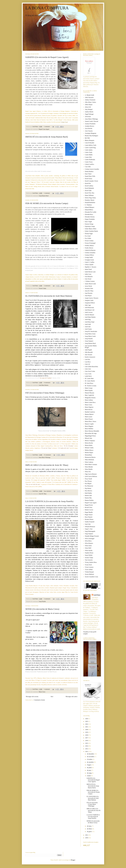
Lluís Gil (87, 364)
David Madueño (89, 188)
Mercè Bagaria (89, 426)
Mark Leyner (89, 417)
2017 (87, 738)
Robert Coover (89, 510)
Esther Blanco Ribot (91, 229)
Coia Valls (88, 167)
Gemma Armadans (90, 253)
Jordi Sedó (88, 324)
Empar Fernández (90, 219)
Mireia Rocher (89, 443)
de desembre (91, 754)
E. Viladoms (88, 205)
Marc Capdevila (89, 395)
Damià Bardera (89, 171)
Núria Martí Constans (91, 464)
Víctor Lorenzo (89, 567)
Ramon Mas (88, 498)
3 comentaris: (47, 599)
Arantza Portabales (90, 124)
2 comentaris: (47, 286)
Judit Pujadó (88, 350)
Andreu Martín (89, 112)
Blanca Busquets (90, 140)
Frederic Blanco (89, 246)
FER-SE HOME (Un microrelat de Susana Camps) (47, 203)
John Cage (88, 305)
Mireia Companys (90, 441)
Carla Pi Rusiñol (90, 143)
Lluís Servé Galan (90, 371)
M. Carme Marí (89, 378)
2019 (87, 732)
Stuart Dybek (89, 555)
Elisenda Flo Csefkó (91, 212)
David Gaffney (89, 186)
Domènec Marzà (90, 200)
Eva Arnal (88, 236)
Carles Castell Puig (90, 148)
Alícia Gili (88, 107)
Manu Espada (89, 390)
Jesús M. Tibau (43, 494)
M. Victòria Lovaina (91, 386)
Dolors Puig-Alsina (90, 198)
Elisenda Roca (89, 214)
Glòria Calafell (89, 265)
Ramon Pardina (89, 500)
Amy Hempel (89, 109)
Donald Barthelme (90, 202)
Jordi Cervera (89, 312)
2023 (87, 721)
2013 (87, 749)
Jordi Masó (97, 595)
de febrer (90, 829)
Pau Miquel (88, 484)
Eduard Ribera (89, 210)
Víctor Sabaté (89, 570)
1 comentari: (47, 127)
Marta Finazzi (89, 419)
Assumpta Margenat (91, 133)
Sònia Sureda (89, 550)
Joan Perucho (89, 293)
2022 (87, 724)
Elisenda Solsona (90, 217)
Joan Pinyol (88, 296)
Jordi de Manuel (89, 315)
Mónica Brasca (89, 450)
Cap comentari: (48, 491)
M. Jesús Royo (89, 383)
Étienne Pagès (89, 234)
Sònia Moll (88, 548)
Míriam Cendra (89, 448)
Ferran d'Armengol (90, 243)
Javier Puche (88, 286)
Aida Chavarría (89, 97)
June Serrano (89, 355)
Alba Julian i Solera (90, 102)
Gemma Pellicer (89, 255)
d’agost (89, 765)
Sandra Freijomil (90, 522)
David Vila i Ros (90, 193)
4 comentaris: (47, 383)
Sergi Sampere (89, 534)
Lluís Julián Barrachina (91, 367)
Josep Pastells (42, 601)
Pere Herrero (88, 491)
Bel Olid (87, 138)
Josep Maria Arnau (90, 334)
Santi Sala (88, 524)
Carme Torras (89, 162)
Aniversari (88, 117)
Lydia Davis (88, 376)
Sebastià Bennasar (90, 527)
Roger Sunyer (89, 515)
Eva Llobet (88, 238)
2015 (87, 743)
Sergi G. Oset (89, 529)
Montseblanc (89, 455)
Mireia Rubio (89, 445)
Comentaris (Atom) (39, 700)
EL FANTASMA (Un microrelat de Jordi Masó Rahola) (49, 296)
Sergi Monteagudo (90, 531)
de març (89, 826)
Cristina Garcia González (92, 169)
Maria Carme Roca (90, 402)
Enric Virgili (88, 222)
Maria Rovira (89, 409)
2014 (87, 746)
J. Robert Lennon (90, 281)
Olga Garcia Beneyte (91, 474)
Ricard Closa (89, 507)
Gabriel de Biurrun (90, 250)
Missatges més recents (32, 697)
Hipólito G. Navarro (91, 267)
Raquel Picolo (89, 505)
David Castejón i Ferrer (91, 181)
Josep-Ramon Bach (44, 196)
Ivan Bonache (89, 277)
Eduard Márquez (90, 207)
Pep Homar (88, 488)
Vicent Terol (88, 565)
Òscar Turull (88, 479)
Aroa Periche (89, 128)
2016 (87, 741)
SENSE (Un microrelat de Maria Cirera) (42, 609)
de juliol (89, 768)
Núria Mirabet (89, 467)
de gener (90, 832)
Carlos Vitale (89, 152)
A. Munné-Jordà (89, 95)
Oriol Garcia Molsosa (91, 476)
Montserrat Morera (90, 457)
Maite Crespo (89, 388)
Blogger (73, 860)
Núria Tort (88, 472)
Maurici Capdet (89, 424)
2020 (87, 730)
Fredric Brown (89, 248)
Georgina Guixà (89, 260)
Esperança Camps (90, 226)
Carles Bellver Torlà (91, 145)
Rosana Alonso (89, 519)
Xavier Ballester (89, 574)
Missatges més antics (72, 697)
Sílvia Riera (88, 541)
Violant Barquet (89, 572)
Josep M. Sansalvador (91, 331)
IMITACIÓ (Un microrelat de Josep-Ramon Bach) (47, 137)
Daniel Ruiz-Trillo (90, 176)
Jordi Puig (88, 319)
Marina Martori (89, 414)
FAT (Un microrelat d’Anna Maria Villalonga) (45, 393)
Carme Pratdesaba (90, 160)
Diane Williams (89, 195)
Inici (52, 697)
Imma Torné (88, 269)
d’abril (89, 776)
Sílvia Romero (89, 543)
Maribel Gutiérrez (90, 412)
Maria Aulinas (89, 400)
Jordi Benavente (89, 308)
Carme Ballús (89, 155)
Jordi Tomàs (88, 329)
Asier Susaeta (89, 131)
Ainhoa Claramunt (90, 100)
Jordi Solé (88, 327)
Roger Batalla (89, 512)
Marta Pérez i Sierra (90, 421)
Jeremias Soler (89, 288)
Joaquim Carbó (89, 300)
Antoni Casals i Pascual (92, 121)
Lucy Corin (88, 374)
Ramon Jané (88, 495)
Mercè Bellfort (89, 429)
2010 (87, 838)
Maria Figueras (89, 407)
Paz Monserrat (89, 486)
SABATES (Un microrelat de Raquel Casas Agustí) (47, 57)
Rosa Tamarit (89, 517)
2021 (87, 727)
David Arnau (88, 179)
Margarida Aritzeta (90, 398)
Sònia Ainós (88, 546)
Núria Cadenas (89, 462)
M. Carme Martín (90, 381)
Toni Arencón (89, 560)
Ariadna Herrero (89, 126)
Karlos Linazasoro (90, 357)
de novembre (91, 757)
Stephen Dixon (89, 553)
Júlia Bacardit (89, 352)
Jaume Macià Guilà (90, 284)
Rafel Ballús (88, 493)
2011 (87, 835)
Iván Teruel (88, 279)
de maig (89, 773)
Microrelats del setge (91, 433)
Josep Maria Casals (90, 336)
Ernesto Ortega (89, 224)
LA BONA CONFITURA (47, 8)
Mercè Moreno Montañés (92, 431)
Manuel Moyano (90, 393)
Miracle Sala (88, 438)
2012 (87, 751)
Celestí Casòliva (89, 164)
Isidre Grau (88, 274)
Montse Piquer (89, 453)
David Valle (88, 191)
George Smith (89, 257)
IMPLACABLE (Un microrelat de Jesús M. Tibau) (47, 465)
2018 (87, 735)
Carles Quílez (89, 150)
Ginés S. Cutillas (90, 262)
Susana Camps (42, 288)
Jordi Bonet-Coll (90, 310)
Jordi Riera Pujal (90, 322)
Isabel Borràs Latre (90, 272)
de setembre (91, 762)
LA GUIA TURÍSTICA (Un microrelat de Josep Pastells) (49, 501)
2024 (87, 719)
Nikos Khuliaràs (89, 460)
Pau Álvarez (88, 481)
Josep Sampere (89, 341)
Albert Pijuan (89, 105)
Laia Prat (87, 359)
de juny (89, 770)
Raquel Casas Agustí (44, 129)
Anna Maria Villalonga (44, 457)
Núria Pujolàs (89, 469)
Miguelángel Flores (90, 436)
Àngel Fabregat (89, 114)
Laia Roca (88, 362)
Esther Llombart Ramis (91, 231)
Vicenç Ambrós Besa (91, 562)
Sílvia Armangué (90, 539)
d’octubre (90, 759)
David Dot (88, 183)
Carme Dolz (88, 157)
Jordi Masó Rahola (44, 385)
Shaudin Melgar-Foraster (92, 536)
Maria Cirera (42, 692)
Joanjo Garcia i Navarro (92, 298)
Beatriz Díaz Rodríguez (91, 136)
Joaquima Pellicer (90, 303)
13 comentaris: (48, 455)
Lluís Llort (88, 369)
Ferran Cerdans (89, 241)
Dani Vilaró (88, 174)
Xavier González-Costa (91, 577)
